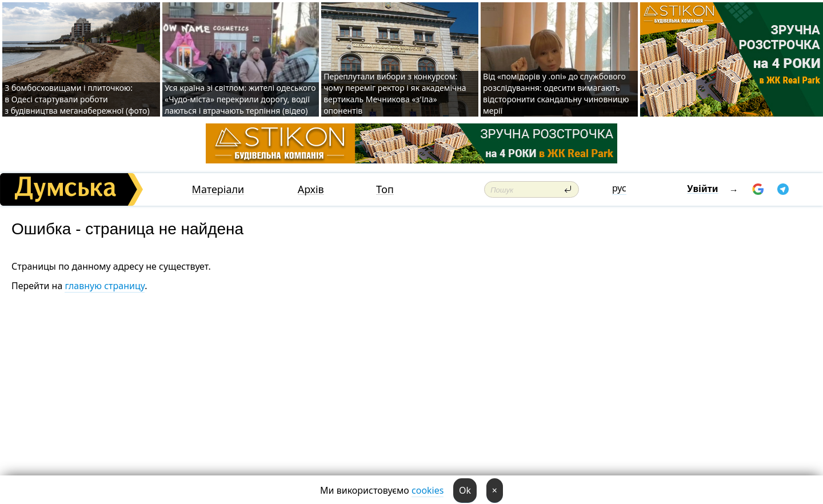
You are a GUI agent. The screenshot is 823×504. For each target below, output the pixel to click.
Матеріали (218, 189)
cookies (428, 490)
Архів (311, 189)
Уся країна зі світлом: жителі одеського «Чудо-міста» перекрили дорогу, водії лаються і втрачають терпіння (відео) (240, 99)
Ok (465, 490)
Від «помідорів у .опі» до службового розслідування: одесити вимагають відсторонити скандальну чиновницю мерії (556, 93)
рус (619, 188)
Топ (385, 189)
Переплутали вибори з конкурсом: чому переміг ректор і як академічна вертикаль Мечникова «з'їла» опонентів (395, 93)
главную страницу (105, 286)
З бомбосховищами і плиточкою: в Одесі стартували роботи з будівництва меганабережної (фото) (77, 99)
